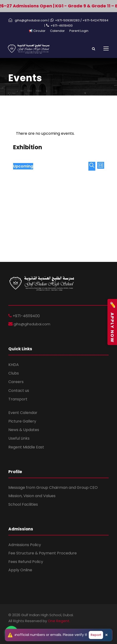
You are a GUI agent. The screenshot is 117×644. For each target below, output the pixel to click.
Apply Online (20, 570)
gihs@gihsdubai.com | (32, 20)
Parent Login (79, 31)
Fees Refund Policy (26, 562)
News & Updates (24, 430)
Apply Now (112, 322)
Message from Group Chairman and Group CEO (53, 488)
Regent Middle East (26, 447)
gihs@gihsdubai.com (31, 324)
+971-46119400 (62, 26)
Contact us (19, 391)
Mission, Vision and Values (32, 496)
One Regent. (59, 621)
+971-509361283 (68, 20)
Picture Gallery (22, 421)
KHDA (14, 365)
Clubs (14, 373)
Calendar (57, 31)
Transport (18, 399)
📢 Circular (37, 31)
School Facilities (23, 504)
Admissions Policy (25, 545)
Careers (16, 382)
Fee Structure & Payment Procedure (43, 553)
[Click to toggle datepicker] (23, 166)
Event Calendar (23, 413)
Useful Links (19, 438)
